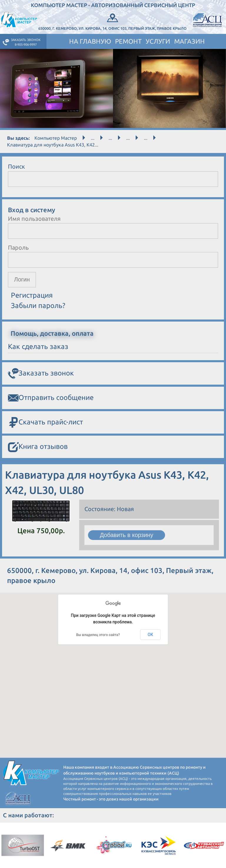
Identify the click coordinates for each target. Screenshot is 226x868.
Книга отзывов (38, 447)
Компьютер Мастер (56, 138)
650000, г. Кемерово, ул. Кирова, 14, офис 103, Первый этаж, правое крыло (112, 21)
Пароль (18, 247)
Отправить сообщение (51, 398)
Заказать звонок (41, 374)
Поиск (16, 166)
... (93, 138)
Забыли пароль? (38, 305)
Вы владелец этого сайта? (98, 635)
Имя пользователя (34, 219)
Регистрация (32, 295)
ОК (151, 635)
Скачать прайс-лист (45, 423)
